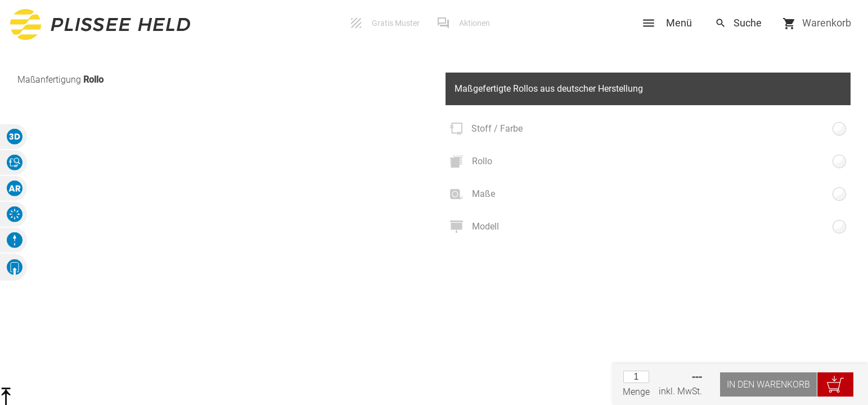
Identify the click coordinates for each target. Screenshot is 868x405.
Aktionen (475, 23)
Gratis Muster (396, 23)
